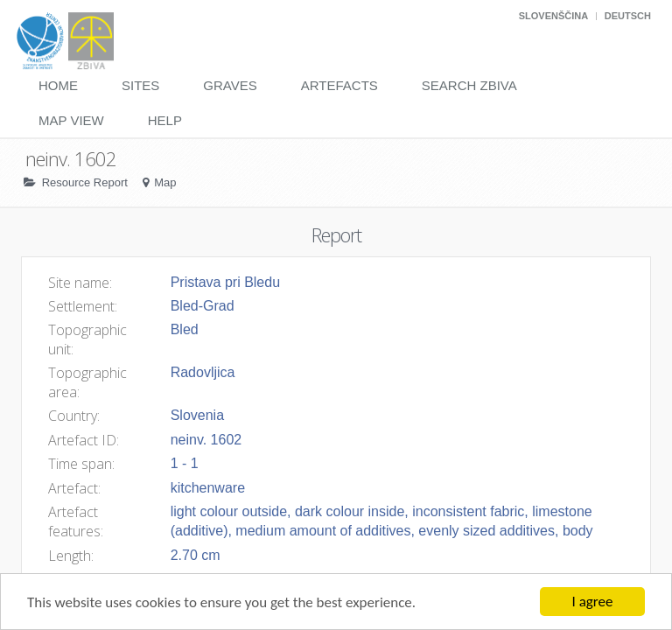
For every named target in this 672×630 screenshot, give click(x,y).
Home (58, 85)
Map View (71, 120)
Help (165, 120)
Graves (230, 85)
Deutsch (628, 16)
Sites (140, 85)
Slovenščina (553, 16)
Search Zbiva (469, 85)
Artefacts (339, 85)
